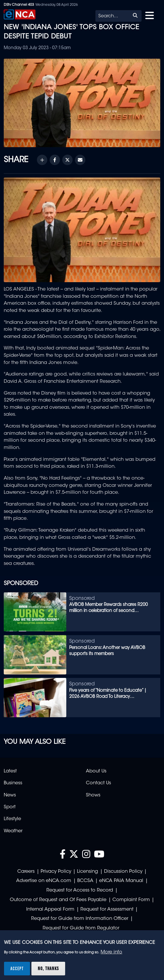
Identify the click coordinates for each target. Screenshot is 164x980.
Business (13, 783)
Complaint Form (131, 900)
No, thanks (48, 968)
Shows (93, 795)
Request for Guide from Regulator (81, 928)
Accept (17, 968)
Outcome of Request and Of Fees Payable (58, 900)
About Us (96, 771)
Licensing (87, 872)
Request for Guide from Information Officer (80, 919)
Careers (26, 872)
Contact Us (98, 783)
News (10, 795)
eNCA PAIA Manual (121, 881)
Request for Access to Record (80, 890)
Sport (10, 807)
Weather (13, 831)
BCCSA (85, 881)
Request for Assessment (107, 909)
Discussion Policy (123, 872)
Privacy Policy (56, 872)
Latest (10, 771)
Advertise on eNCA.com (44, 881)
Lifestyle (12, 819)
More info (111, 952)
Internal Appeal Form (50, 909)
